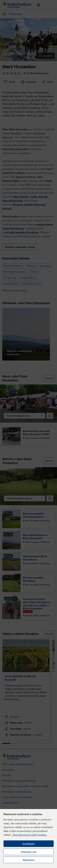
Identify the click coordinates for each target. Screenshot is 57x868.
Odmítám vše (29, 852)
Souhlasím (29, 844)
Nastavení (29, 860)
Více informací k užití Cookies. (30, 835)
